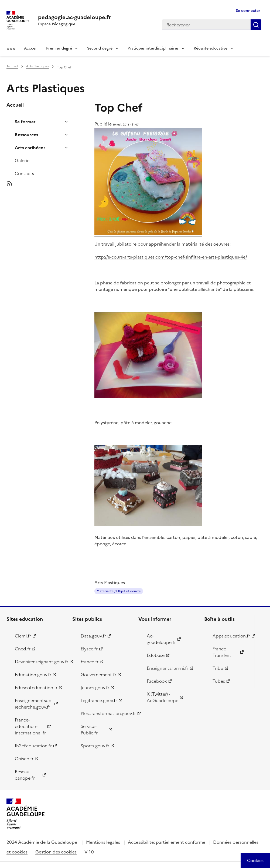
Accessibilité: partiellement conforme (167, 842)
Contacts (24, 173)
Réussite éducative (211, 48)
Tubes (219, 681)
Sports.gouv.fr (95, 746)
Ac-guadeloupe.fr (161, 639)
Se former (25, 122)
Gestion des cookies (56, 852)
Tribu (218, 668)
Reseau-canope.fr (25, 775)
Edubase (156, 655)
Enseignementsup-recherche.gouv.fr (33, 704)
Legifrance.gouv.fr (99, 700)
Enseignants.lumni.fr (165, 668)
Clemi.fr (23, 636)
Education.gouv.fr (33, 675)
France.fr (90, 662)
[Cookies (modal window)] (255, 860)
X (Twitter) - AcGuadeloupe (163, 697)
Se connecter (248, 11)
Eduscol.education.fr (33, 688)
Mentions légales (103, 842)
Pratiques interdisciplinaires (153, 48)
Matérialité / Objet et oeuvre (119, 591)
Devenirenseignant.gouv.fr (33, 662)
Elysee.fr (89, 649)
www (11, 48)
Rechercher (256, 25)
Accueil (31, 48)
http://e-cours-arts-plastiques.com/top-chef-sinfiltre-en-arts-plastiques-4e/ (171, 257)
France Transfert (222, 652)
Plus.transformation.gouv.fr (99, 713)
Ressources (26, 135)
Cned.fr (23, 649)
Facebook (157, 681)
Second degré (100, 48)
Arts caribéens (30, 148)
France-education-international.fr (30, 726)
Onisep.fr (24, 759)
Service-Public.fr (89, 730)
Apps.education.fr (230, 636)
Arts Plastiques (37, 66)
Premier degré (59, 48)
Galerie (22, 161)
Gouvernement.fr (98, 675)
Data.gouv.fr (93, 636)
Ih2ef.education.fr (33, 746)
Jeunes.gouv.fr (95, 688)
